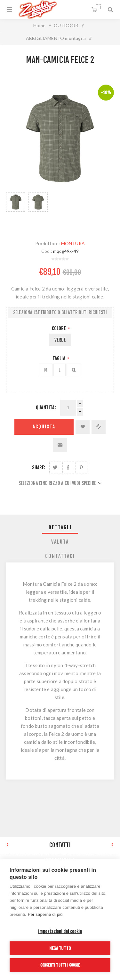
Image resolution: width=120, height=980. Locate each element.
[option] (16, 210)
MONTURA (73, 243)
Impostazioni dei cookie (60, 931)
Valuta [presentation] (60, 542)
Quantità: (46, 407)
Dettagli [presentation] (60, 527)
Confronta (99, 427)
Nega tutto (60, 948)
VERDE (60, 340)
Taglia (59, 358)
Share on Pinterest (81, 467)
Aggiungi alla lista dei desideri (83, 427)
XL (74, 370)
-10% (106, 93)
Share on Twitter (55, 467)
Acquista (44, 427)
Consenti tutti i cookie (60, 965)
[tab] (60, 527)
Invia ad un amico (60, 445)
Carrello (98, 7)
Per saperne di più (45, 914)
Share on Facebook (68, 467)
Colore (59, 328)
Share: (39, 467)
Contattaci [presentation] (60, 556)
